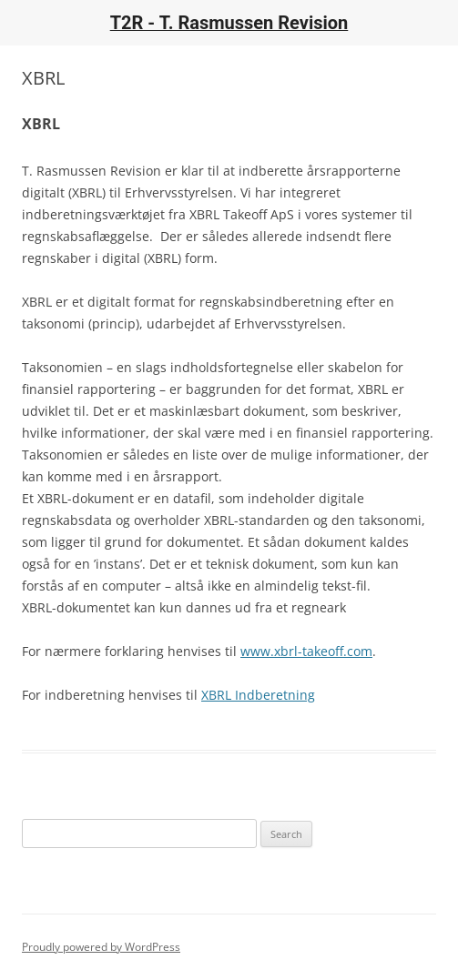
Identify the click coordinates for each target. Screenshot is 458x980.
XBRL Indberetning (258, 695)
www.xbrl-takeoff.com (306, 651)
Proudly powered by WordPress (101, 947)
